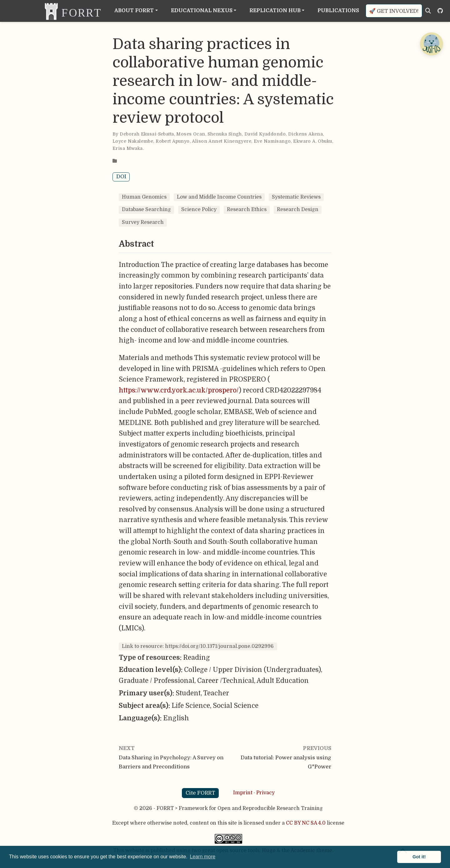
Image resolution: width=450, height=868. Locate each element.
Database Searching (146, 210)
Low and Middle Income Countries (219, 197)
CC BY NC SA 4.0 (306, 823)
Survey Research (143, 222)
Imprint (243, 793)
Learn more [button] (202, 857)
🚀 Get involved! (394, 11)
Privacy (265, 793)
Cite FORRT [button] (200, 793)
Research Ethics (247, 210)
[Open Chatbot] (431, 44)
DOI (121, 177)
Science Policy (199, 210)
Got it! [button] (419, 857)
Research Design (298, 210)
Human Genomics (144, 197)
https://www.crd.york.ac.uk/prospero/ (179, 390)
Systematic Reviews (296, 197)
